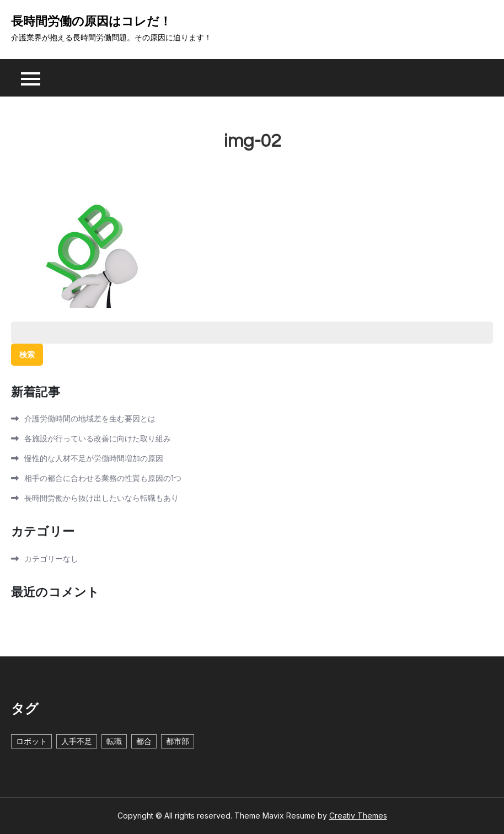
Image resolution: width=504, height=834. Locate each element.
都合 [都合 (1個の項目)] (144, 741)
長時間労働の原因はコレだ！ (91, 22)
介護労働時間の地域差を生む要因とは (90, 418)
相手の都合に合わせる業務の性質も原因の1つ (103, 478)
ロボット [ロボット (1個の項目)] (31, 741)
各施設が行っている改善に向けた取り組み (98, 438)
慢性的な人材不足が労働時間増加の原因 (94, 458)
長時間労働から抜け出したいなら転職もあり (101, 498)
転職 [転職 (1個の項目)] (114, 741)
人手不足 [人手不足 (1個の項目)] (77, 741)
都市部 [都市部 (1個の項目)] (178, 741)
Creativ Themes (358, 816)
